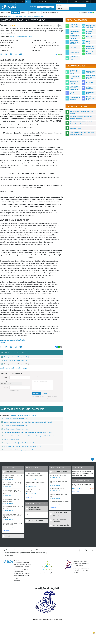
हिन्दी (76, 2)
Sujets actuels (75, 53)
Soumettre (36, 393)
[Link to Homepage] (9, 7)
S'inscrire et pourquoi (46, 7)
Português (48, 2)
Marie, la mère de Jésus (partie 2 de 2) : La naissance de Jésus (21, 446)
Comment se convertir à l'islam (91, 31)
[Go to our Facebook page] (81, 550)
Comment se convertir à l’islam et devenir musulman (81, 118)
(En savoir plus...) (8, 479)
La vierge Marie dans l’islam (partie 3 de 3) (15, 364)
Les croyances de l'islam (75, 31)
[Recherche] (84, 6)
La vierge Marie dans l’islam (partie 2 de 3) (12, 341)
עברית (93, 2)
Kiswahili (81, 2)
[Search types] (62, 8)
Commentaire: (35, 378)
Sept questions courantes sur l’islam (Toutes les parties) (82, 133)
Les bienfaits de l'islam (91, 26)
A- (55, 25)
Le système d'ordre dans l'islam (74, 58)
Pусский (41, 2)
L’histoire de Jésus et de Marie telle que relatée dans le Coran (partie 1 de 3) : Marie (27, 422)
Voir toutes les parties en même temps (13, 368)
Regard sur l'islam (35, 12)
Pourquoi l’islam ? (76, 128)
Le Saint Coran (73, 93)
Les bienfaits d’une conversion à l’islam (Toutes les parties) (81, 123)
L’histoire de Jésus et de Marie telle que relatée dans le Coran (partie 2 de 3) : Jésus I (27, 432)
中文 (54, 2)
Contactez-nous (83, 12)
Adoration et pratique (74, 83)
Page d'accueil (5, 12)
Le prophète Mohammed (90, 47)
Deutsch (34, 2)
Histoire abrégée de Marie (10, 439)
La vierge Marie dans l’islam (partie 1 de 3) (15, 357)
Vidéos (23, 12)
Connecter (32, 7)
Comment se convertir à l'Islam (91, 77)
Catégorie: (5, 36)
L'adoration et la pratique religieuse (75, 37)
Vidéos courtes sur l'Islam (90, 98)
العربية (16, 2)
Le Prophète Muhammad (90, 93)
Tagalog (71, 2)
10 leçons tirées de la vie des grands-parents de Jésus (18, 450)
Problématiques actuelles (75, 98)
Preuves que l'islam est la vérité (74, 26)
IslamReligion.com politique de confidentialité (33, 553)
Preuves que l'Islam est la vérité (74, 72)
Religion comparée (13, 17)
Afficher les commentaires (50, 12)
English (10, 2)
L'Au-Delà (90, 82)
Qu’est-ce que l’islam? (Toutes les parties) (81, 112)
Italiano (65, 2)
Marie (20, 17)
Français (28, 2)
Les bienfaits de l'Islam (91, 72)
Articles (15, 12)
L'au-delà (89, 37)
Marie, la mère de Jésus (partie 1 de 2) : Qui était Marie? (19, 443)
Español (22, 2)
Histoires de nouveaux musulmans (74, 88)
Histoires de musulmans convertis (74, 42)
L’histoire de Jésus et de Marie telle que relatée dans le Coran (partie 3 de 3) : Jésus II (27, 436)
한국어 (88, 2)
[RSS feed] (92, 550)
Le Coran (73, 47)
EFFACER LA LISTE (89, 492)
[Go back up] (93, 459)
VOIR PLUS (6, 531)
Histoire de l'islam (90, 53)
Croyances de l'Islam (75, 77)
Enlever (92, 488)
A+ (60, 25)
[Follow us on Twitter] (86, 550)
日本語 (59, 2)
